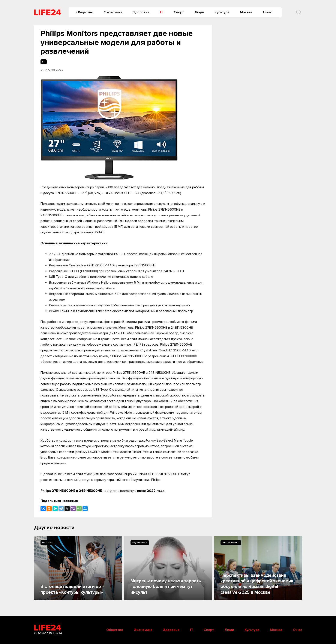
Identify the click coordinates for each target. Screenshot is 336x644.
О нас (267, 12)
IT (162, 12)
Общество (85, 12)
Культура (222, 12)
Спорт (179, 12)
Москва (246, 12)
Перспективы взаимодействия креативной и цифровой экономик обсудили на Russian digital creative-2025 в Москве (257, 584)
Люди (199, 12)
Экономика (113, 12)
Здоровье (141, 12)
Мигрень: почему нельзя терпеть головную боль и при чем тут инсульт (166, 587)
